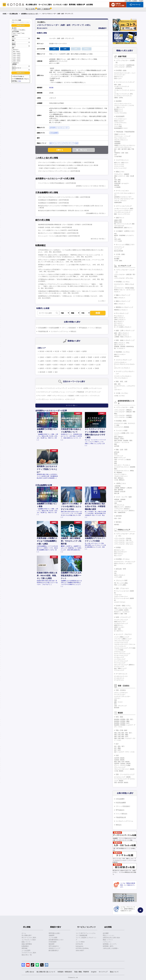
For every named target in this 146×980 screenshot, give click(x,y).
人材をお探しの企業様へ (131, 1)
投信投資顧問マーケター (121, 128)
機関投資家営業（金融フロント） (123, 228)
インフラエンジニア (120, 659)
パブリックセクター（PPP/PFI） (123, 67)
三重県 (97, 361)
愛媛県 (55, 368)
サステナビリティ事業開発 (122, 427)
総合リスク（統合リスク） (122, 163)
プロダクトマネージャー (121, 476)
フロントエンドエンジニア (122, 641)
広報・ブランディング (120, 706)
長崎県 (76, 368)
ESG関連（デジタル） (123, 559)
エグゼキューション (59, 392)
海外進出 (119, 522)
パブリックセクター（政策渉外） (123, 415)
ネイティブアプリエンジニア (122, 654)
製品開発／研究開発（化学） (122, 723)
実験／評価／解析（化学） (122, 737)
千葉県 (64, 351)
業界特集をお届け (54, 933)
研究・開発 (119, 717)
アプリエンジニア (119, 670)
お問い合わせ (30, 972)
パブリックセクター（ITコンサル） (124, 278)
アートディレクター (120, 695)
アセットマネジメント (120, 138)
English (141, 1)
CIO (115, 573)
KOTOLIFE (79, 944)
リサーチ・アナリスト (120, 201)
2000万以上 (15, 63)
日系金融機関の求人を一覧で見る (95, 213)
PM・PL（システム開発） (121, 583)
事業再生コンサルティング (124, 307)
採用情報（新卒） (109, 946)
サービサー (117, 257)
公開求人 (15, 30)
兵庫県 (104, 361)
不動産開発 (117, 144)
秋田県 (69, 357)
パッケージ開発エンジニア (122, 637)
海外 (56, 372)
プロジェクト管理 (122, 580)
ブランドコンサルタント (121, 378)
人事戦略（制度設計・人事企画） (123, 488)
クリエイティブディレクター (122, 696)
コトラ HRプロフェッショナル (86, 933)
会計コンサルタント (120, 345)
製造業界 (52, 944)
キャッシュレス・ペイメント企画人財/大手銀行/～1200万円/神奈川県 (59, 236)
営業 (115, 700)
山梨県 (42, 361)
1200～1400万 (16, 55)
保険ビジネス (120, 172)
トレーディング (59, 143)
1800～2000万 (16, 61)
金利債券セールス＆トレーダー (30, 14)
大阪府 (78, 351)
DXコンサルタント (119, 325)
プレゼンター (118, 125)
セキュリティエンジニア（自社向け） (125, 511)
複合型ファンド (119, 109)
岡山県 (84, 365)
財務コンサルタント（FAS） (122, 343)
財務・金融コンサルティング (125, 340)
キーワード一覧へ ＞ (72, 405)
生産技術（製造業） (120, 760)
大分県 (90, 368)
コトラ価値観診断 (81, 935)
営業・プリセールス (122, 588)
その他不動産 (118, 157)
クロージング (70, 399)
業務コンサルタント (120, 304)
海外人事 (117, 493)
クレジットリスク (119, 164)
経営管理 (119, 516)
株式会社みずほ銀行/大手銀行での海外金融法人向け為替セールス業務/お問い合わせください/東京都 (68, 165)
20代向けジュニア (55, 948)
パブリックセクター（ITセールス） (124, 544)
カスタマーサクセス (120, 602)
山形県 (76, 357)
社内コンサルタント (120, 575)
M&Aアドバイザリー (120, 354)
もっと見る (101, 301)
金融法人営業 (118, 220)
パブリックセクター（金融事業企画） (125, 65)
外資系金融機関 (54, 328)
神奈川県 (49, 351)
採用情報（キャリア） (110, 944)
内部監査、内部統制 (120, 499)
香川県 (49, 368)
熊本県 (83, 368)
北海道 (42, 357)
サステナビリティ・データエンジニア (125, 562)
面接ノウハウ (26, 942)
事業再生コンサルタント (121, 310)
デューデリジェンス (60, 396)
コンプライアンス (119, 505)
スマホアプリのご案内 (29, 953)
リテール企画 (118, 241)
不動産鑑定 (117, 142)
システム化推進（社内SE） (122, 610)
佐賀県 (69, 368)
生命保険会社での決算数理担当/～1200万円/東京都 (53, 203)
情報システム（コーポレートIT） (123, 608)
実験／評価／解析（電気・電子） (123, 733)
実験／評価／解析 (122, 730)
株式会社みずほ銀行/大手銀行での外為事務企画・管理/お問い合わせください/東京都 (63, 211)
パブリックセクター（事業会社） (123, 410)
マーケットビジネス (122, 191)
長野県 (55, 361)
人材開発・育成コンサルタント (123, 337)
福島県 (83, 357)
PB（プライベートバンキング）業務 (124, 224)
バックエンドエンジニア (121, 643)
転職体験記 (25, 946)
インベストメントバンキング (125, 82)
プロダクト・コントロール (122, 442)
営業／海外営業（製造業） (122, 783)
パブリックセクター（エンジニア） (124, 542)
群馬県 (104, 357)
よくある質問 (26, 950)
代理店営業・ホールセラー (122, 183)
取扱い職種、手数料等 (82, 972)
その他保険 (117, 187)
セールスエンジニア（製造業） (123, 777)
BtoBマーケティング (120, 458)
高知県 (62, 368)
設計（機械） (118, 748)
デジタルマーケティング (121, 623)
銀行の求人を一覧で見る (98, 239)
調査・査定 (117, 182)
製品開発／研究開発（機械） (122, 721)
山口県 (98, 365)
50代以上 (15, 35)
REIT (50, 396)
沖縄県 (50, 372)
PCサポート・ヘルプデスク (122, 612)
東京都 (51, 88)
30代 (18, 33)
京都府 (42, 365)
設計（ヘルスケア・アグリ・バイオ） (125, 752)
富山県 (62, 361)
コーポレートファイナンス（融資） (124, 209)
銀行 (51, 143)
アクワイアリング (119, 247)
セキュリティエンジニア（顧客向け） (125, 665)
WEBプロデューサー (120, 622)
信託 (115, 234)
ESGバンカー (118, 79)
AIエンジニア (118, 556)
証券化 (86, 388)
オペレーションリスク (120, 168)
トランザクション (43, 399)
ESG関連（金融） (122, 70)
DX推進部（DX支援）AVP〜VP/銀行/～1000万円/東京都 (55, 227)
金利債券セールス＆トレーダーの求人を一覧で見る (90, 186)
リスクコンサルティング (124, 360)
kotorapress (79, 946)
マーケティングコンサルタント (123, 376)
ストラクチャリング (44, 392)
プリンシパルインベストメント (123, 104)
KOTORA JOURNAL (82, 948)
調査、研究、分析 (122, 382)
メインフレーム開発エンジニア (123, 639)
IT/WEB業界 (53, 942)
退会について (114, 972)
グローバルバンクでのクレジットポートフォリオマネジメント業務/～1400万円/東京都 (64, 197)
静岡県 (90, 361)
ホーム (24, 933)
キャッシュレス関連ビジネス (125, 245)
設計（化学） (118, 750)
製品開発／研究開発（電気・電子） (124, 719)
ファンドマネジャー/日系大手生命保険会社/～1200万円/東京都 (57, 183)
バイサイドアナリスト (120, 123)
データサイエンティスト (121, 676)
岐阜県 (83, 361)
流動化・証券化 (119, 98)
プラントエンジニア (120, 767)
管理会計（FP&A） (120, 439)
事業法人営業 (118, 222)
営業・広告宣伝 (121, 690)
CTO (115, 571)
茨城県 (90, 357)
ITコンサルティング (122, 313)
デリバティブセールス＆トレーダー (124, 199)
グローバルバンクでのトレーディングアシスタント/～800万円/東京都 (59, 171)
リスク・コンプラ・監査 (124, 497)
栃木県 (97, 357)
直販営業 (117, 185)
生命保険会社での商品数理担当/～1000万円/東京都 (53, 200)
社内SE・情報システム (123, 606)
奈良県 (55, 365)
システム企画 (118, 577)
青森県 (49, 357)
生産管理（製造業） (120, 758)
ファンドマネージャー (120, 119)
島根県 (78, 365)
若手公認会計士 (54, 946)
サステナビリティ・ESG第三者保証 (124, 288)
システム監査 (118, 501)
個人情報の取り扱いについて (46, 972)
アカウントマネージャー (121, 597)
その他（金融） (121, 254)
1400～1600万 (16, 57)
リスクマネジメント (122, 160)
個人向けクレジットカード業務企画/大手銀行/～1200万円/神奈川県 (58, 233)
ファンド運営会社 (96, 328)
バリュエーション (96, 388)
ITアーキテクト (118, 323)
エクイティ (85, 396)
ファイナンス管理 (122, 431)
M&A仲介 (117, 356)
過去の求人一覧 (27, 955)
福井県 (76, 361)
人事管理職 (117, 486)
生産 (117, 755)
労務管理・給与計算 (120, 492)
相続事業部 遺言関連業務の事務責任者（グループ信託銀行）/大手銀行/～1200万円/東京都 (65, 225)
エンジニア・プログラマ (124, 634)
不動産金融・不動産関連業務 (125, 132)
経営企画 (117, 452)
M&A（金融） (118, 85)
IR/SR (116, 454)
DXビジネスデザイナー (121, 552)
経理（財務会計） (119, 437)
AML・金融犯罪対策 (120, 512)
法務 (115, 503)
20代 (14, 33)
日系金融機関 (54, 133)
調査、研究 (117, 384)
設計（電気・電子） (120, 746)
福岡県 (84, 351)
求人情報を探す (14, 14)
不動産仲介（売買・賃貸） (122, 153)
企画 (115, 461)
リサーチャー (118, 390)
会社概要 (106, 933)
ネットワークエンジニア (121, 661)
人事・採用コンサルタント (122, 335)
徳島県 (42, 368)
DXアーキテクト (119, 554)
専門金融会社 (83, 328)
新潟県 (49, 361)
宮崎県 (97, 368)
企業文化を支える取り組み (111, 938)
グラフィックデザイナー (121, 693)
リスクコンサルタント (120, 362)
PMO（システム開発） (121, 585)
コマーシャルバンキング (124, 206)
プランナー (117, 698)
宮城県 (62, 357)
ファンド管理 (118, 126)
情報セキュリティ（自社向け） (123, 507)
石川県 (69, 361)
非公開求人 (22, 30)
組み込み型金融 (119, 251)
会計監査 (117, 446)
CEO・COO (118, 518)
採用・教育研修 (119, 490)
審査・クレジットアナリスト (122, 214)
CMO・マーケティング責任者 (122, 460)
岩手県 (55, 357)
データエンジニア (119, 657)
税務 (115, 444)
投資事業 (119, 101)
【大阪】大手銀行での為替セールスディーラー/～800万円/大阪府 (58, 168)
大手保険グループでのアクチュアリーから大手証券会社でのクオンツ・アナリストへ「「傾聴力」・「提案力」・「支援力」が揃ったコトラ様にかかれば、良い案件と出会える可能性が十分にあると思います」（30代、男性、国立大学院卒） (70, 286)
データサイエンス (122, 674)
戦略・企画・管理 (122, 450)
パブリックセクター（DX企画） (123, 538)
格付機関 (117, 259)
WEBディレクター (119, 627)
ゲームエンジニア (119, 667)
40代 (22, 33)
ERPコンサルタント (120, 318)
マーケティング (119, 456)
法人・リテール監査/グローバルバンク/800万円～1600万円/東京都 (58, 230)
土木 (115, 155)
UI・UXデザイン (119, 631)
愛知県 (71, 351)
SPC (78, 396)
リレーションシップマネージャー (123, 210)
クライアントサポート (120, 474)
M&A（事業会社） (119, 478)
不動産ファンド (119, 111)
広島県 (91, 365)
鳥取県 (71, 365)
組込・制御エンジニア (120, 668)
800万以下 (15, 50)
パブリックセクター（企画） (125, 407)
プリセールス (118, 595)
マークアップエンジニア (121, 620)
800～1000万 (16, 51)
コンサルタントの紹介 (29, 940)
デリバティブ (69, 143)
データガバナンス (119, 678)
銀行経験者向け (54, 950)
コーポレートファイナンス (46, 388)
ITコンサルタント (119, 316)
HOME (5, 14)
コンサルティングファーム (59, 331)
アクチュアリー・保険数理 (122, 174)
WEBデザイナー (119, 625)
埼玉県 (57, 351)
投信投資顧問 (120, 116)
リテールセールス (119, 226)
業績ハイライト (108, 940)
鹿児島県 (42, 372)
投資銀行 (72, 396)
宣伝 (115, 704)
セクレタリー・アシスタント (122, 465)
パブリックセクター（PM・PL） (123, 540)
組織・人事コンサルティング (125, 331)
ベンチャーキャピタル (120, 113)
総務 (115, 463)
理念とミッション (109, 935)
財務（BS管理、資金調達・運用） (124, 441)
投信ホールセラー (119, 121)
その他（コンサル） (122, 393)
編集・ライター (119, 702)
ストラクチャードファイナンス (123, 96)
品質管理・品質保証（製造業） (123, 764)
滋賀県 (49, 365)
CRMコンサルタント (120, 320)
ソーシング (71, 392)
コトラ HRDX (80, 942)
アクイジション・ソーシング (122, 136)
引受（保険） (118, 180)
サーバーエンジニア (120, 663)
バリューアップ (62, 388)
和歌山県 (63, 365)
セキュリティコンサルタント (122, 368)
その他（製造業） (119, 771)
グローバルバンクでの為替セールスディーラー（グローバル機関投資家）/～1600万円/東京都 (66, 162)
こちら (19, 81)
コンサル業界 (53, 938)
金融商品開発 (118, 202)
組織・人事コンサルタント (122, 333)
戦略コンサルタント (120, 298)
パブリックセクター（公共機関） (123, 417)
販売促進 (117, 708)
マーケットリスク (119, 166)
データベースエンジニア (121, 655)
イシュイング (118, 249)
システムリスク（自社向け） (122, 509)
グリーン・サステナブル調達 (122, 765)
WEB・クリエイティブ (123, 617)
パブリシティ (107, 942)
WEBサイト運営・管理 (121, 614)
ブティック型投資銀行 (69, 328)
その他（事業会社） (120, 480)
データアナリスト (119, 680)
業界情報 (24, 948)
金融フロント (120, 218)
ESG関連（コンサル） (123, 282)
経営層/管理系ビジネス (56, 940)
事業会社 (73, 331)
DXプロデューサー (119, 550)
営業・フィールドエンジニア (125, 774)
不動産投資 (80, 392)
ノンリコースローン (58, 399)
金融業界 (52, 935)
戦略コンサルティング (123, 295)
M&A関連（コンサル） (123, 352)
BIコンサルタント (119, 321)
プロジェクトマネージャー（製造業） (125, 769)
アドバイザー (42, 396)
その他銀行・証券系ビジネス (125, 231)
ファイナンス (95, 396)
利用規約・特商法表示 (65, 972)
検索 (98, 313)
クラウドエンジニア (120, 652)
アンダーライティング (93, 392)
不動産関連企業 (43, 331)
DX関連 (118, 547)
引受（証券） (118, 239)
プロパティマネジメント (121, 140)
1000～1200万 (16, 53)
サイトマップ (103, 972)
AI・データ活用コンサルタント (123, 327)
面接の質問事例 (27, 944)
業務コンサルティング (123, 301)
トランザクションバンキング (122, 212)
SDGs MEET (80, 950)
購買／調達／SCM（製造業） (122, 762)
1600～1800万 (16, 59)
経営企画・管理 (121, 569)
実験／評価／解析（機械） (122, 735)
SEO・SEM (117, 629)
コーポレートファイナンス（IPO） (124, 94)
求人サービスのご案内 (29, 938)
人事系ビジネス (121, 483)
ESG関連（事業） (122, 421)
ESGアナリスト (119, 77)
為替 (77, 143)
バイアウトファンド (76, 388)
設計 (117, 744)
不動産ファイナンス (120, 134)
